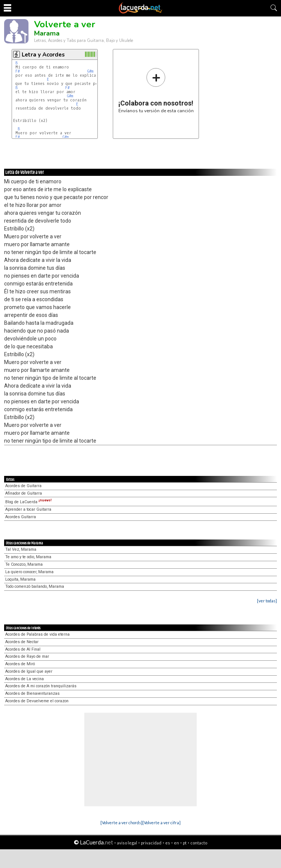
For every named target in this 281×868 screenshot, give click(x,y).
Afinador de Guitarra (24, 493)
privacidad (151, 843)
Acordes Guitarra (21, 517)
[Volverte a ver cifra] (161, 823)
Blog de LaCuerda (28, 502)
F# (18, 71)
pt (185, 843)
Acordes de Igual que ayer (29, 671)
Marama (47, 33)
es (168, 843)
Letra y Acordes (43, 55)
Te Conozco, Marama (24, 564)
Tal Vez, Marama (21, 549)
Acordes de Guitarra (23, 486)
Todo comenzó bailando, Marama (35, 586)
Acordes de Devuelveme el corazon (37, 701)
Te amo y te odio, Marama (28, 557)
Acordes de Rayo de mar (27, 656)
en (176, 843)
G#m (90, 71)
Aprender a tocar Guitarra (28, 509)
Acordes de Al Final (23, 649)
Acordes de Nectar (22, 642)
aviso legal (127, 843)
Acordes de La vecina (25, 679)
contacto (199, 843)
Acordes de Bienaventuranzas (32, 693)
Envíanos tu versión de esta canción (156, 90)
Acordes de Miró (20, 664)
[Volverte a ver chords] (121, 823)
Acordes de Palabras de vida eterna (37, 634)
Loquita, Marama (20, 579)
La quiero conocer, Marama (29, 572)
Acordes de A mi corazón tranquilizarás (41, 686)
